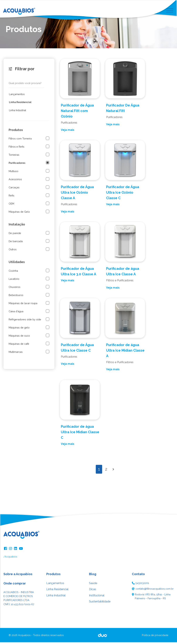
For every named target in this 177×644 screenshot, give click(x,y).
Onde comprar (15, 585)
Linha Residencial (20, 104)
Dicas (93, 591)
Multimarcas (16, 354)
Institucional (97, 597)
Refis (11, 197)
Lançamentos (17, 96)
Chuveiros (15, 289)
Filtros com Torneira (20, 140)
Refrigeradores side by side (25, 321)
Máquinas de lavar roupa (23, 305)
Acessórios (15, 181)
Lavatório (14, 281)
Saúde (93, 585)
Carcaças (14, 189)
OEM (11, 205)
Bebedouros (16, 297)
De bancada (16, 243)
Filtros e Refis (17, 148)
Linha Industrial (18, 112)
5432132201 (142, 585)
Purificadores (17, 165)
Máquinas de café (19, 345)
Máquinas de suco (19, 337)
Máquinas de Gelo (19, 213)
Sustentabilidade (100, 603)
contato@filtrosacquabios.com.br (155, 590)
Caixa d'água (16, 313)
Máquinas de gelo (19, 329)
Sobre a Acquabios (18, 576)
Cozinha (13, 272)
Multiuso (13, 173)
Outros (13, 251)
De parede (15, 235)
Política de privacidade (155, 637)
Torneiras (14, 156)
